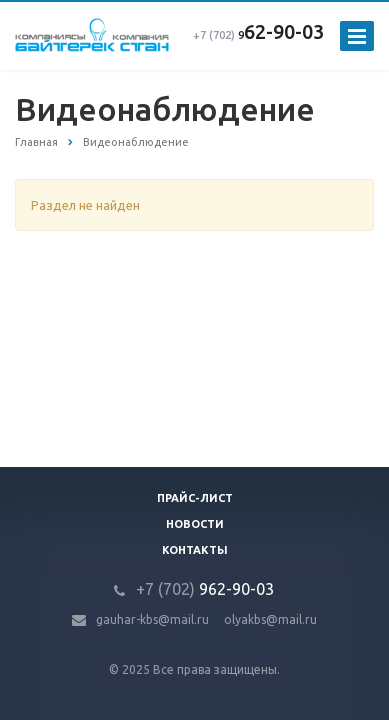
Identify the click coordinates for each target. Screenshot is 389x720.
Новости (195, 524)
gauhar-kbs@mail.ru (152, 619)
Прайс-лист (195, 498)
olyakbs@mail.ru (270, 619)
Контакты (195, 550)
